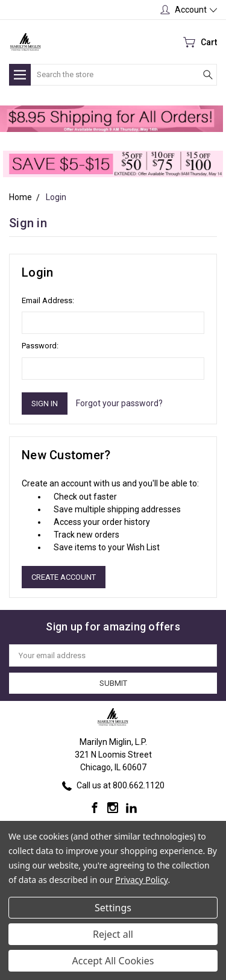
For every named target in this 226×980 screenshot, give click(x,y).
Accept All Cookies (113, 961)
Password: (40, 346)
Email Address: (48, 300)
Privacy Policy (141, 880)
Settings (113, 908)
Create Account (64, 577)
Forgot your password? (119, 403)
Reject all (113, 934)
